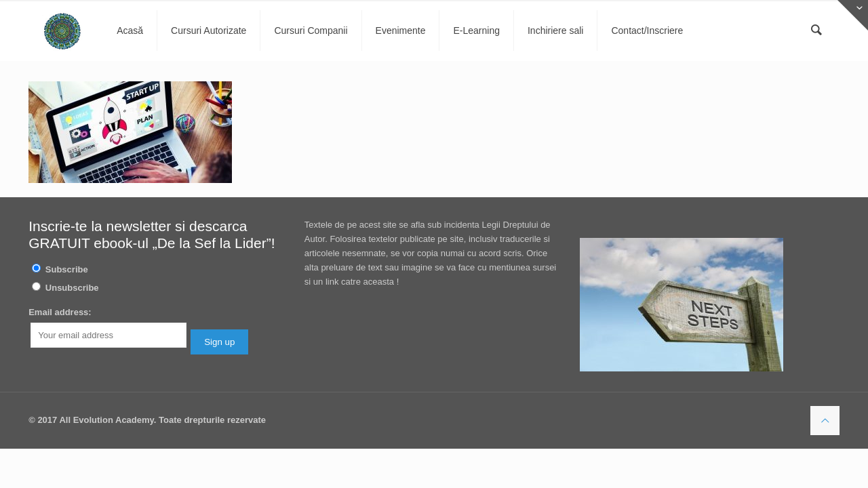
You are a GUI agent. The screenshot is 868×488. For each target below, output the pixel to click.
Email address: (60, 312)
